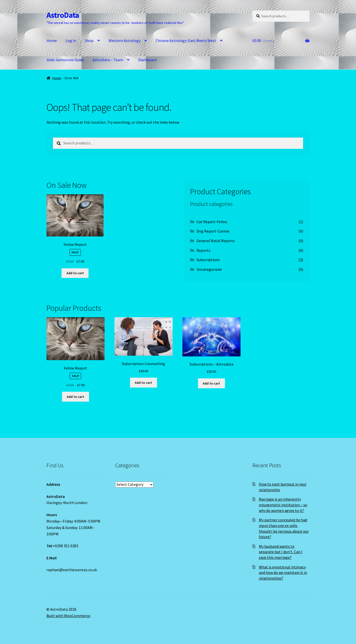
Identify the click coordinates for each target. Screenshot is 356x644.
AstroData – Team (108, 60)
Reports (203, 250)
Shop (89, 40)
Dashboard (147, 60)
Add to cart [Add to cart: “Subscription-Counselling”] (143, 383)
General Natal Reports (216, 241)
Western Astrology (124, 40)
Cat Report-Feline (212, 222)
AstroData (63, 15)
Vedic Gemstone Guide (65, 60)
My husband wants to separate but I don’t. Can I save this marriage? (281, 552)
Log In (71, 40)
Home (52, 40)
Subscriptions (208, 260)
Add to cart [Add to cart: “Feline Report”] (75, 273)
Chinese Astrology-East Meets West (186, 40)
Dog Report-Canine (213, 231)
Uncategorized (209, 269)
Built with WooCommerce (68, 616)
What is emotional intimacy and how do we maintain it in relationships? (283, 573)
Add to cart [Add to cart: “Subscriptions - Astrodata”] (211, 383)
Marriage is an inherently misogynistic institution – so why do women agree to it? (283, 505)
